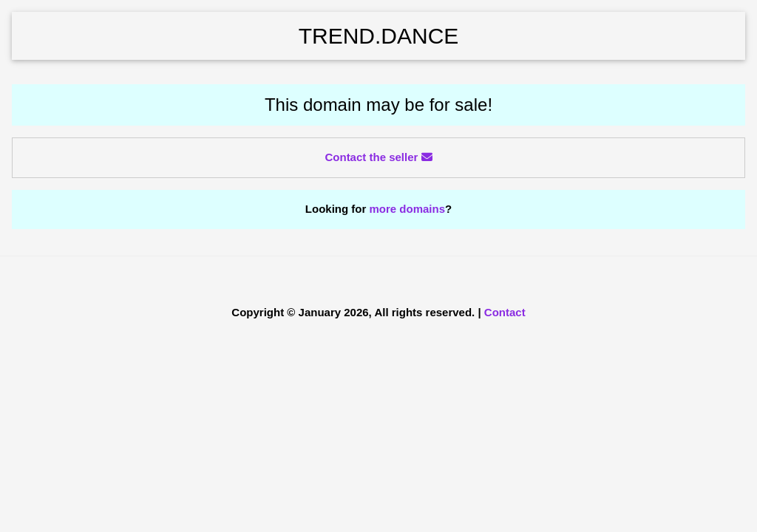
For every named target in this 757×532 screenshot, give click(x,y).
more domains (407, 209)
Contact (505, 312)
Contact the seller (378, 157)
